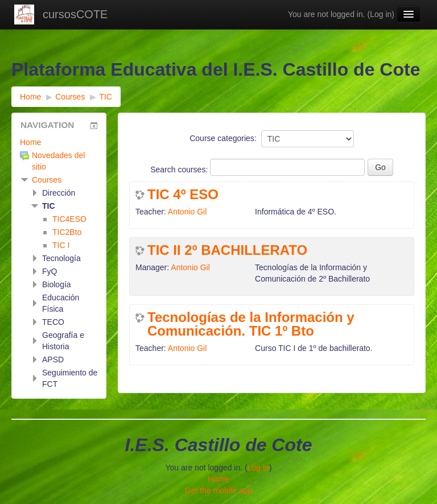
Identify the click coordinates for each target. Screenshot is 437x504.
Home (30, 142)
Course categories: (223, 138)
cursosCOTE (75, 14)
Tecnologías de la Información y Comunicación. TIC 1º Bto (251, 324)
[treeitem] (59, 142)
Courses (47, 180)
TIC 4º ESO (183, 195)
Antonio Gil (187, 212)
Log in (381, 14)
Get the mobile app (218, 490)
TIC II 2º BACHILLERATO (227, 250)
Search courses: (180, 170)
